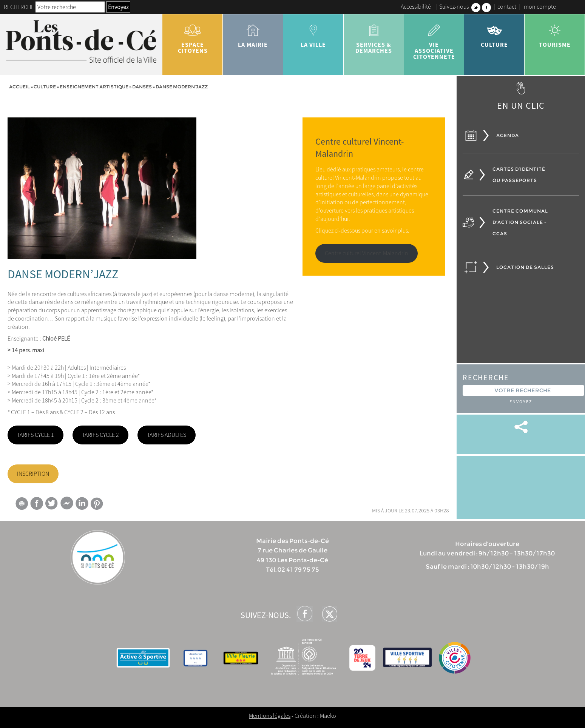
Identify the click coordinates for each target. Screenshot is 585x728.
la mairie (253, 33)
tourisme (555, 33)
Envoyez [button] (118, 7)
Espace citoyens (193, 36)
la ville (313, 33)
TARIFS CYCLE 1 (36, 435)
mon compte (540, 6)
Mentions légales (270, 716)
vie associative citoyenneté (434, 39)
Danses (142, 87)
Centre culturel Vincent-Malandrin (367, 253)
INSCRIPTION (33, 474)
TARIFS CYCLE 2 (100, 435)
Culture (494, 33)
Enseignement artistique (94, 87)
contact (507, 6)
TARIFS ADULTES (167, 435)
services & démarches (374, 36)
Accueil (19, 87)
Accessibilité (416, 6)
